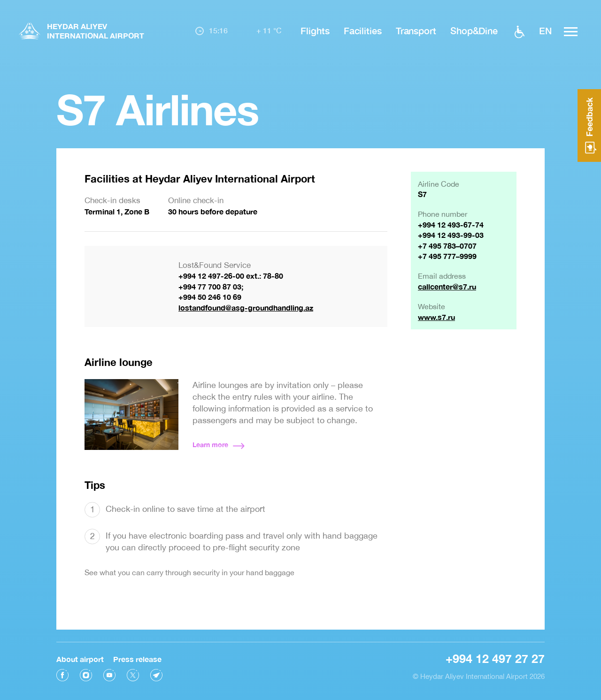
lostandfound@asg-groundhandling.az (246, 308)
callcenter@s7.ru (447, 286)
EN (545, 30)
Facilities (363, 30)
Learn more (210, 445)
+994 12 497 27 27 (495, 656)
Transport (416, 30)
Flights (315, 30)
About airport (80, 656)
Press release (137, 656)
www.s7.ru (436, 317)
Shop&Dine (474, 30)
